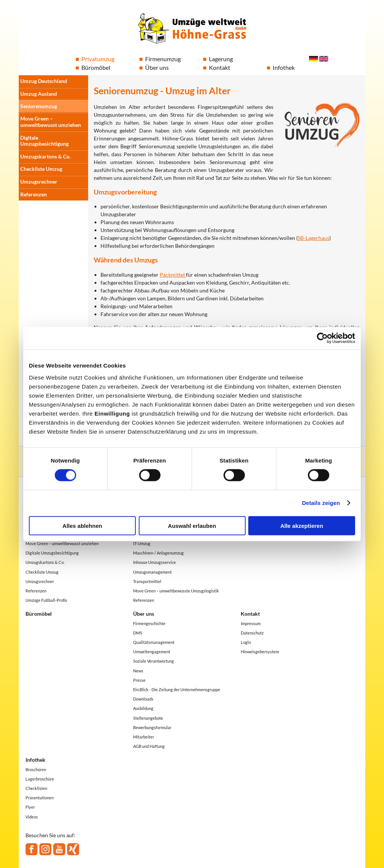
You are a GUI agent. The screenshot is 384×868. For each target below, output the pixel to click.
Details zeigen (321, 503)
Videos (32, 817)
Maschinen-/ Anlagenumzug (158, 553)
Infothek (284, 67)
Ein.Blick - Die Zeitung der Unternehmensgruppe (177, 689)
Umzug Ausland (39, 94)
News (138, 671)
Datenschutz (252, 633)
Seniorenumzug (39, 106)
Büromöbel (96, 67)
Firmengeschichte (149, 623)
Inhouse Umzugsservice (154, 562)
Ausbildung (143, 708)
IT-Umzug (142, 543)
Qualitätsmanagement (154, 642)
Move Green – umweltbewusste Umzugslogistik (176, 591)
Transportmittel (147, 581)
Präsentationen (40, 798)
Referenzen (34, 194)
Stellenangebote (148, 718)
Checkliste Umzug (41, 169)
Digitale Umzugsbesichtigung (44, 141)
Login (246, 642)
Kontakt (220, 67)
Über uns (157, 67)
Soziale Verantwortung (154, 661)
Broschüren (36, 769)
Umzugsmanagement (152, 572)
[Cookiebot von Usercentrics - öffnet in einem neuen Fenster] (322, 338)
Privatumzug (98, 59)
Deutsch (313, 59)
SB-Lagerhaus (313, 238)
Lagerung (221, 59)
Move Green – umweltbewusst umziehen (51, 122)
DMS (138, 633)
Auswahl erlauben (192, 525)
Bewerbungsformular (152, 727)
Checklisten (36, 788)
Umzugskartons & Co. (45, 156)
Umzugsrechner (39, 182)
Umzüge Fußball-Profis (46, 600)
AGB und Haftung (149, 746)
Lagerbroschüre (40, 779)
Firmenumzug (163, 59)
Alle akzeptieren (301, 525)
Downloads (143, 699)
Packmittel (173, 275)
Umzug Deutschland (44, 81)
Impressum (251, 623)
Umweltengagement (152, 652)
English (324, 59)
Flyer (30, 807)
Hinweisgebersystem (260, 652)
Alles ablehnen (82, 525)
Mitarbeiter (144, 737)
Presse (139, 680)
